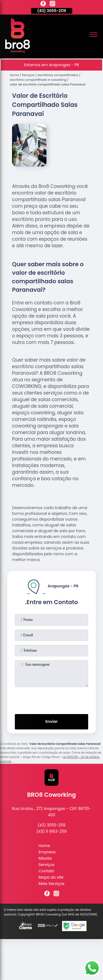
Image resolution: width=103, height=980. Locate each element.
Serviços (46, 865)
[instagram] (52, 4)
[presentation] (52, 699)
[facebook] (43, 4)
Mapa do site (51, 877)
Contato (46, 871)
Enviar (51, 721)
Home (44, 846)
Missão (45, 858)
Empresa (47, 852)
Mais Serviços (51, 884)
